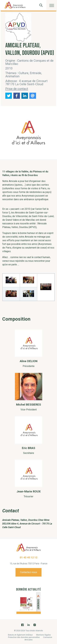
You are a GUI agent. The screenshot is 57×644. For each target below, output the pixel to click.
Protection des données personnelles (24, 637)
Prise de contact (17, 89)
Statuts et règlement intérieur (20, 635)
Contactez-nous (28, 572)
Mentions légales (43, 635)
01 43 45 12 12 (29, 557)
